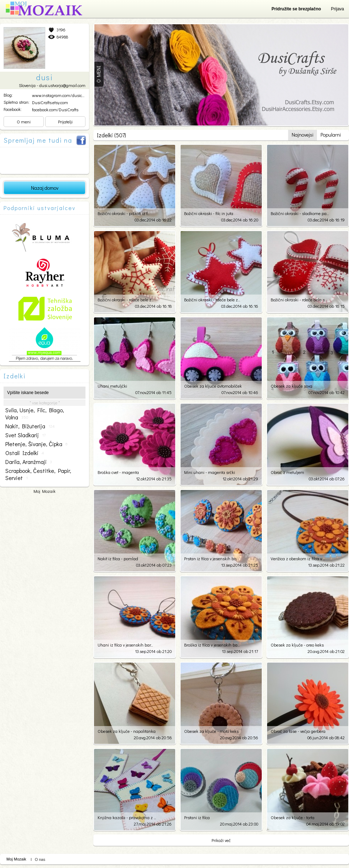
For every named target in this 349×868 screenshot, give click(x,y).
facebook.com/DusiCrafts (55, 109)
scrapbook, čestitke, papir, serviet (38, 474)
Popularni (331, 135)
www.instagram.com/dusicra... (60, 95)
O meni (24, 122)
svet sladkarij (25, 435)
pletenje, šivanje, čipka (36, 444)
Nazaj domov (45, 188)
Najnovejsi (303, 135)
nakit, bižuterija (30, 426)
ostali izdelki (25, 453)
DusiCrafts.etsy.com (50, 102)
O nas (40, 859)
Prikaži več (221, 840)
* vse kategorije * (45, 403)
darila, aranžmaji (29, 462)
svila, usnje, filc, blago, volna (35, 414)
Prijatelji (65, 122)
